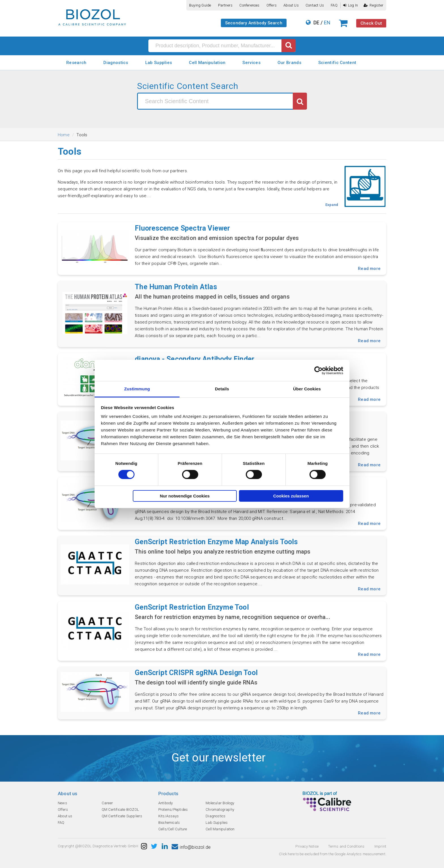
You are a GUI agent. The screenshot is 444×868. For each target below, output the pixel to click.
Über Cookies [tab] (307, 389)
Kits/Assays (168, 816)
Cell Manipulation (207, 63)
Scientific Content (337, 63)
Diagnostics (116, 63)
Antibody (166, 803)
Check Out (371, 23)
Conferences (249, 5)
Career (107, 803)
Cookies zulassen (291, 496)
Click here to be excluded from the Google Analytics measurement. (333, 854)
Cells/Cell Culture (173, 829)
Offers (272, 5)
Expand (332, 205)
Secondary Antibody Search (254, 23)
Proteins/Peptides (173, 810)
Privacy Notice (307, 846)
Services (251, 63)
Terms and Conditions (346, 846)
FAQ (334, 5)
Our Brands (289, 63)
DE (316, 23)
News (62, 803)
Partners (225, 5)
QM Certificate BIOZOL (120, 810)
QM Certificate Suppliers (122, 816)
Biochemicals (169, 823)
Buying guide (200, 5)
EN (327, 23)
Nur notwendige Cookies (185, 496)
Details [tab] (222, 389)
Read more (369, 269)
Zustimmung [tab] (137, 389)
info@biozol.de (191, 847)
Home (64, 135)
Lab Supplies (159, 63)
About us (291, 5)
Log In (351, 5)
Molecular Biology (220, 803)
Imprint (380, 846)
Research (76, 63)
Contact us (315, 5)
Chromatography (220, 810)
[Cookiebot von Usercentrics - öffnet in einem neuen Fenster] (318, 370)
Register (373, 5)
